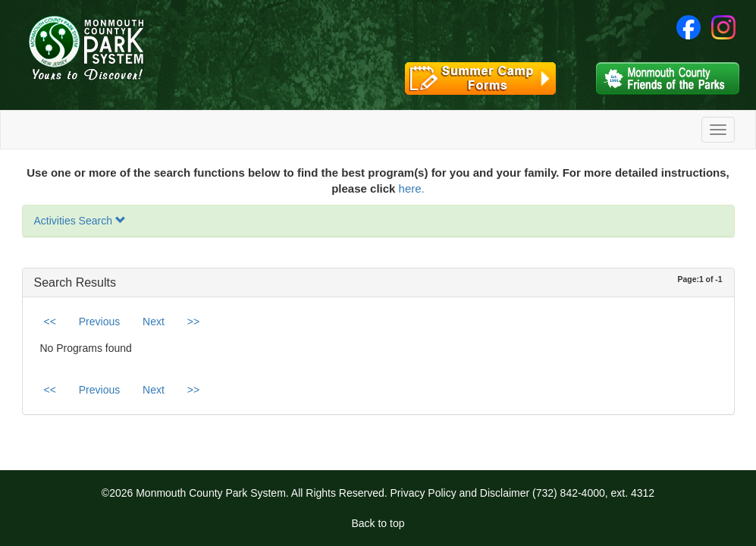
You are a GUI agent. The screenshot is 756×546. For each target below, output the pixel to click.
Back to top (378, 523)
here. (412, 188)
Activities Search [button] (80, 221)
